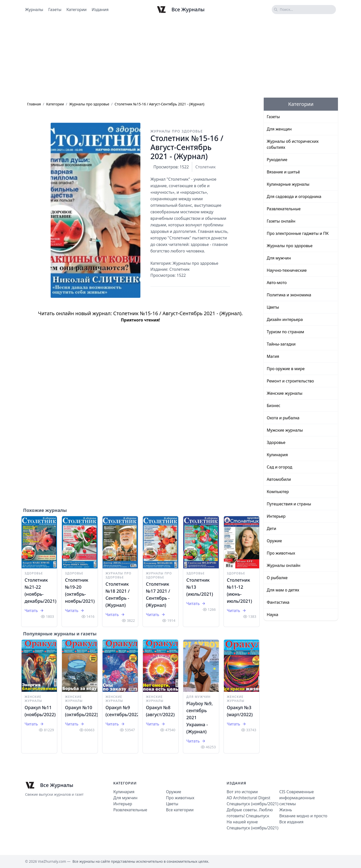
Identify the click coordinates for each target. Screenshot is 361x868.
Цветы (273, 307)
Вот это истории (242, 792)
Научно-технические (287, 270)
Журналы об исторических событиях (293, 144)
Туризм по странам (285, 332)
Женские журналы (33, 699)
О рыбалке (277, 578)
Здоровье (34, 573)
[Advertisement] (180, 58)
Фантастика (278, 602)
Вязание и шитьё (283, 172)
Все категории (180, 810)
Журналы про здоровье (89, 104)
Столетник (205, 167)
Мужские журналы (285, 430)
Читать (34, 611)
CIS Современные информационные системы (297, 798)
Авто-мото (277, 283)
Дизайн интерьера (285, 319)
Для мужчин (198, 697)
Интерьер (276, 516)
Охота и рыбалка (283, 418)
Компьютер (278, 492)
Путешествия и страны (289, 504)
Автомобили (279, 479)
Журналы (34, 10)
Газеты (55, 10)
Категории (77, 10)
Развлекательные (284, 209)
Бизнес (274, 406)
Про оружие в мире (286, 369)
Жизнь (286, 810)
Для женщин (279, 129)
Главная (34, 104)
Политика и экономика (289, 295)
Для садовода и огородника (294, 196)
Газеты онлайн (281, 221)
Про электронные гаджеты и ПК (298, 233)
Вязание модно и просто (303, 816)
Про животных (281, 553)
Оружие (274, 541)
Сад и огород (280, 467)
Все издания (291, 822)
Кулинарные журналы (288, 184)
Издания (100, 10)
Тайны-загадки (281, 344)
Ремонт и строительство (290, 381)
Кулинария (277, 455)
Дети (272, 528)
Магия (273, 356)
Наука (273, 615)
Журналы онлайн (284, 565)
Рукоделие (277, 160)
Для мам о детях (283, 590)
